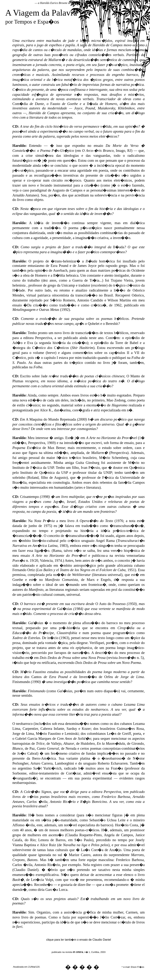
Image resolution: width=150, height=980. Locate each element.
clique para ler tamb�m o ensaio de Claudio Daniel (79, 940)
